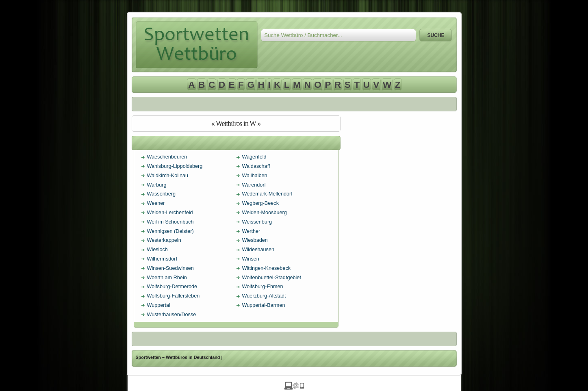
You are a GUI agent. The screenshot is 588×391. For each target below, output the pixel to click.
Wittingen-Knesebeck (267, 268)
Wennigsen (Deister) (170, 231)
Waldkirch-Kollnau (168, 176)
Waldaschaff (256, 166)
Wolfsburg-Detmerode (172, 287)
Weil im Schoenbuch (170, 222)
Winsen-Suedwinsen (170, 268)
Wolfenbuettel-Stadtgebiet (272, 278)
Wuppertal (159, 305)
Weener (156, 203)
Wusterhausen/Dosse (172, 315)
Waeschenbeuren (167, 157)
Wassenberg (162, 194)
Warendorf (254, 185)
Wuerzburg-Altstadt (264, 296)
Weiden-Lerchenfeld (170, 213)
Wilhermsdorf (162, 259)
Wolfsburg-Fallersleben (174, 296)
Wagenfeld (254, 157)
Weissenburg (257, 222)
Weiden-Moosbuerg (265, 213)
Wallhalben (255, 176)
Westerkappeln (164, 240)
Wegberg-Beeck (261, 203)
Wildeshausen (258, 250)
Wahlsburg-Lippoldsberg (175, 166)
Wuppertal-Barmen (264, 305)
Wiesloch (157, 250)
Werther (251, 231)
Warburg (157, 185)
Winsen (251, 259)
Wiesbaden (255, 240)
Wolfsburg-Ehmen (263, 287)
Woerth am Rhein (167, 278)
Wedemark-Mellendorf (267, 194)
